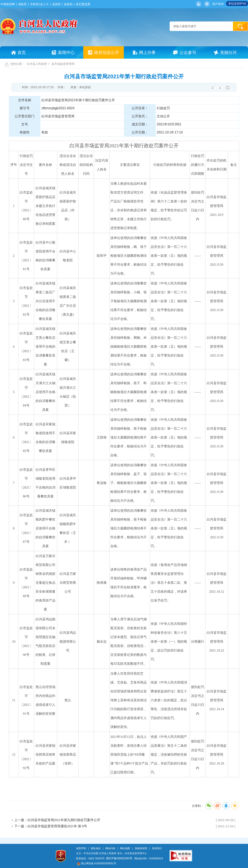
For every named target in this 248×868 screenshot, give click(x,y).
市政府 (34, 4)
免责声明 (81, 848)
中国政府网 (8, 4)
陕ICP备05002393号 (119, 858)
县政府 (56, 4)
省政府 (22, 4)
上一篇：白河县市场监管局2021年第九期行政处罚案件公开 (57, 820)
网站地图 (125, 848)
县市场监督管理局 (63, 64)
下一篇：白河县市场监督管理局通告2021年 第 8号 (51, 826)
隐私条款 (96, 848)
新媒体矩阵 (141, 848)
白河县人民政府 (37, 64)
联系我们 (157, 848)
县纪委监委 (83, 4)
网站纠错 (110, 848)
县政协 (68, 4)
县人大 (44, 4)
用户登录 (218, 4)
